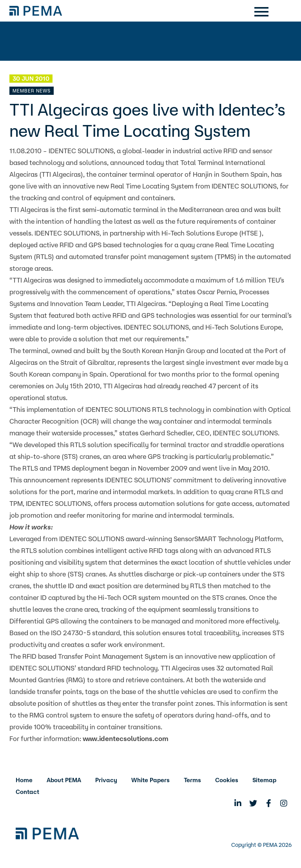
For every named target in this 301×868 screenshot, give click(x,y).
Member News (32, 91)
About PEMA (64, 780)
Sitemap (264, 780)
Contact (27, 792)
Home (24, 780)
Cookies (227, 780)
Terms (192, 780)
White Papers (150, 780)
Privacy (106, 780)
